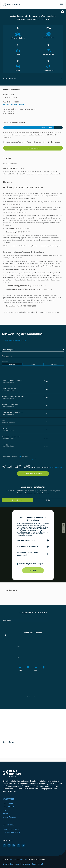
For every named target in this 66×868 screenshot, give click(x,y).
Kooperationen (8, 825)
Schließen (33, 570)
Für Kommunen (8, 807)
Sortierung (5, 362)
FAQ (4, 810)
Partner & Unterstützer (11, 829)
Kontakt (6, 864)
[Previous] (30, 598)
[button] (63, 12)
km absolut (12, 364)
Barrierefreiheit (37, 864)
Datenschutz (25, 864)
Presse (5, 814)
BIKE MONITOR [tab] (17, 500)
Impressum (14, 864)
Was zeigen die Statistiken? (27, 547)
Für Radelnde (8, 803)
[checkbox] (33, 564)
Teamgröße (54, 364)
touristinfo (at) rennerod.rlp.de (14, 104)
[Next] (36, 598)
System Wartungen (10, 817)
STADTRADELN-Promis (11, 833)
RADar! (49, 500)
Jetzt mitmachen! (33, 148)
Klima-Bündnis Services (18, 860)
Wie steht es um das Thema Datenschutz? (27, 554)
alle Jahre (7, 620)
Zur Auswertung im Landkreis (33, 474)
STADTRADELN (8, 799)
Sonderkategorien (8, 350)
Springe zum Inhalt (9, 79)
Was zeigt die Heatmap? (26, 540)
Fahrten (33, 364)
